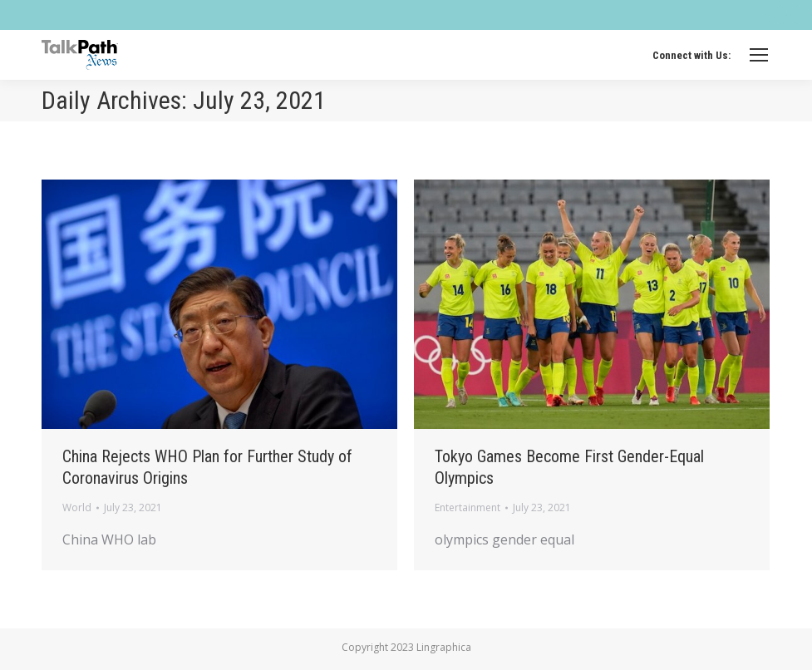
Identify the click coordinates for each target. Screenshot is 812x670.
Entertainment (468, 507)
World (77, 507)
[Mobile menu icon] (759, 55)
